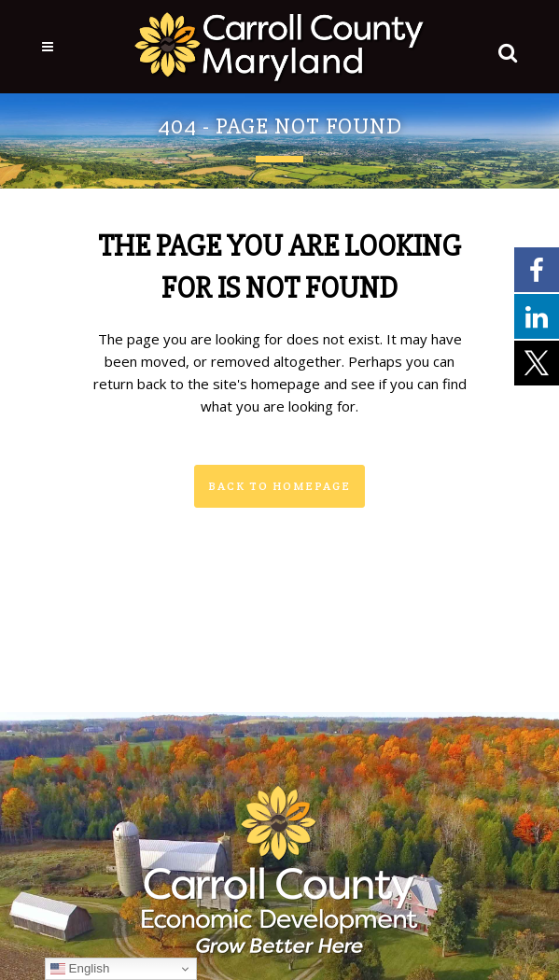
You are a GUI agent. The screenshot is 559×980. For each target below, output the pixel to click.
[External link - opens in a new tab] (537, 269)
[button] (504, 49)
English (80, 969)
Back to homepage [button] (279, 486)
